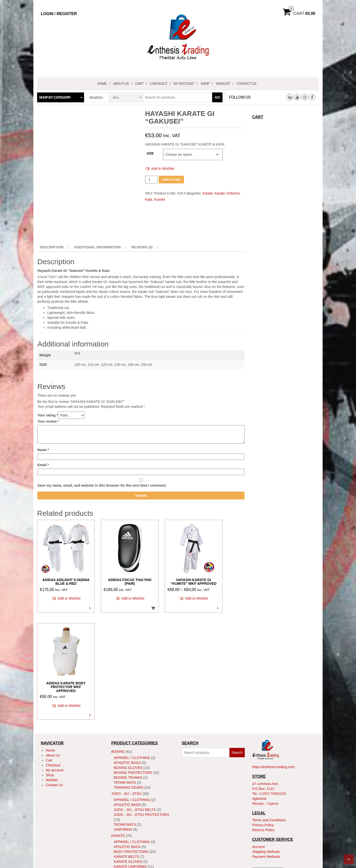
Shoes (120, 779)
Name (43, 450)
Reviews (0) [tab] (142, 247)
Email (43, 465)
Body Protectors (131, 742)
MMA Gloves (125, 816)
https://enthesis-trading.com (273, 657)
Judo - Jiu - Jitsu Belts (135, 700)
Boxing (118, 642)
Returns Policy (263, 720)
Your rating (48, 415)
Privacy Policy (263, 716)
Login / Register (59, 14)
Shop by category (55, 97)
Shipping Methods (266, 742)
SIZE (150, 153)
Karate (208, 193)
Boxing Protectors (133, 663)
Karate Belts (126, 747)
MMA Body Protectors (135, 811)
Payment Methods (266, 747)
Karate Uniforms (227, 193)
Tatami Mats (125, 673)
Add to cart (171, 179)
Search (237, 643)
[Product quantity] (151, 180)
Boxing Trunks (128, 668)
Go (217, 97)
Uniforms (123, 720)
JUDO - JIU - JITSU (126, 684)
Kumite (159, 199)
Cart (139, 84)
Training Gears (129, 678)
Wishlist (223, 84)
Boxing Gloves (128, 658)
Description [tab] (52, 247)
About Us (121, 84)
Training (122, 789)
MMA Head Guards (131, 821)
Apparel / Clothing (132, 648)
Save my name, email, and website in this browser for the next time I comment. (102, 485)
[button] (160, 169)
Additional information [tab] (97, 247)
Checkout (159, 84)
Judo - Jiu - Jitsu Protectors (141, 705)
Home (102, 84)
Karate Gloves (128, 752)
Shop (205, 84)
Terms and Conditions (269, 711)
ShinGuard (124, 774)
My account (184, 84)
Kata (149, 199)
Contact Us (246, 84)
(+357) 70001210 (273, 684)
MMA (115, 795)
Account (258, 737)
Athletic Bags (127, 653)
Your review (48, 421)
